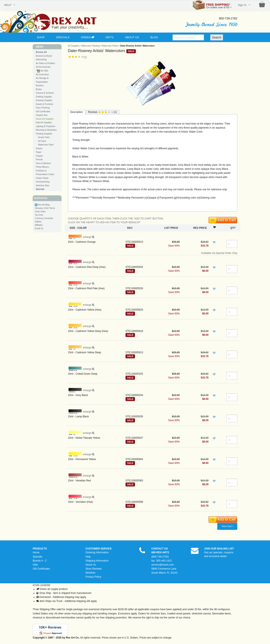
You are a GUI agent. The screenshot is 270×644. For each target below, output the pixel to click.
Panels (39, 149)
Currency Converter (44, 218)
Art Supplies (74, 46)
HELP (8, 5)
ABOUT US (132, 37)
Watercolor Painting (90, 46)
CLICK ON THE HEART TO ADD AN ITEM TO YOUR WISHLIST (104, 222)
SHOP (41, 37)
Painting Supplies (44, 134)
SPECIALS (63, 37)
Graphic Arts (42, 115)
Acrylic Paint (44, 137)
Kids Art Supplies (44, 123)
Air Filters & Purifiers (45, 63)
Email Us (39, 228)
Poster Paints (42, 178)
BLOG (154, 37)
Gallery (38, 222)
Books (39, 89)
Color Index (40, 212)
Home (36, 552)
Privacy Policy (93, 577)
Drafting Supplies (44, 97)
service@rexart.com (163, 565)
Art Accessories (43, 67)
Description (77, 112)
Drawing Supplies (44, 100)
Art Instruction (42, 75)
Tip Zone (39, 215)
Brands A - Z (40, 561)
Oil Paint (42, 141)
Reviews (102, 112)
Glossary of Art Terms (45, 208)
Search (217, 37)
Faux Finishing (43, 108)
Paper (39, 152)
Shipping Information (97, 561)
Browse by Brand (44, 56)
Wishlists (90, 573)
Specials (37, 557)
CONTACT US (160, 549)
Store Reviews (94, 569)
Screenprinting (43, 182)
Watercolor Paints (110, 46)
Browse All (41, 52)
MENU (40, 47)
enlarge (82, 237)
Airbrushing (41, 60)
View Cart (227, 526)
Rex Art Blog (44, 205)
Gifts (35, 565)
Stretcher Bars (43, 186)
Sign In (242, 5)
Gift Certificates (43, 112)
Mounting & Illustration (46, 130)
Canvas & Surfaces (45, 93)
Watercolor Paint (46, 145)
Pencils (39, 160)
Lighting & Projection (46, 126)
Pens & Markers (43, 163)
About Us (91, 565)
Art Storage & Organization (42, 80)
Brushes (40, 86)
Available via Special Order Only (219, 253)
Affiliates (39, 225)
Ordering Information (97, 552)
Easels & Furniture (45, 104)
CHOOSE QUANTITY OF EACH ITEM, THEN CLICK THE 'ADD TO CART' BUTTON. (116, 219)
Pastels (39, 156)
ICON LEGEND (41, 585)
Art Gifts (42, 71)
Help (88, 557)
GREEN (87, 37)
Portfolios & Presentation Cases (45, 173)
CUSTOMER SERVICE (99, 549)
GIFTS (109, 37)
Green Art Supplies (45, 119)
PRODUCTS (40, 549)
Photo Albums (42, 167)
